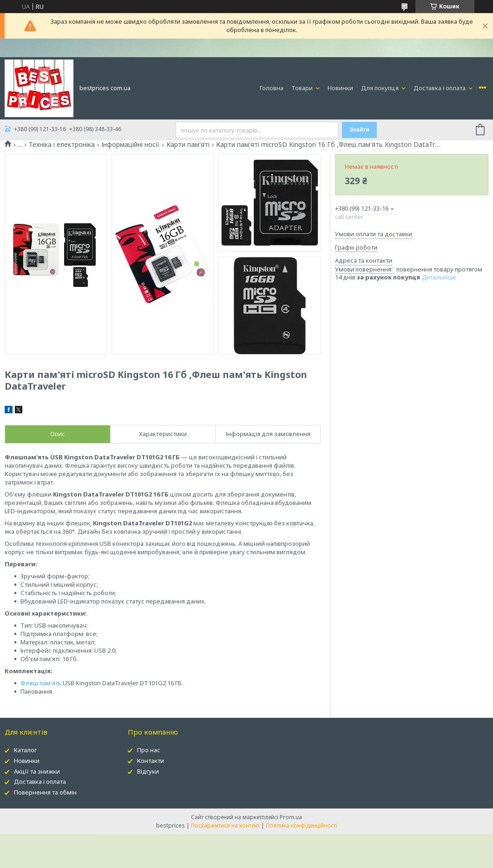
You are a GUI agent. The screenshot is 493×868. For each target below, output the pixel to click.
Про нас (149, 750)
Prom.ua (291, 817)
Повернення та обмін (45, 792)
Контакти (151, 761)
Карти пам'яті (188, 145)
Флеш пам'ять (41, 683)
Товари (303, 88)
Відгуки (148, 771)
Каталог (25, 750)
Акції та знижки (37, 771)
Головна (272, 88)
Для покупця (381, 88)
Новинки (340, 88)
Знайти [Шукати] (360, 130)
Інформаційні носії (130, 145)
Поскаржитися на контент (225, 825)
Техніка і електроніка (62, 145)
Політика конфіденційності (302, 825)
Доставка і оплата (440, 88)
